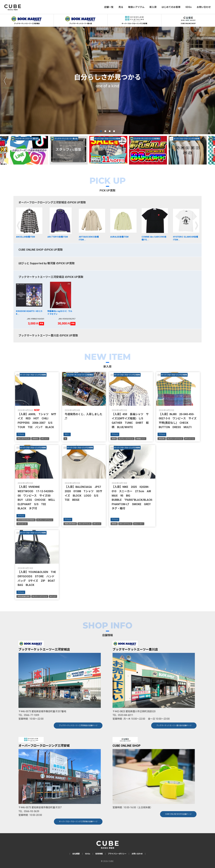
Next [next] (210, 81)
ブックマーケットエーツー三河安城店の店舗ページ (78, 725)
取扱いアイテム (136, 7)
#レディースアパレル (126, 439)
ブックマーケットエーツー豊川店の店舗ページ (174, 725)
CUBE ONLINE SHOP (188, 20)
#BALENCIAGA (70, 524)
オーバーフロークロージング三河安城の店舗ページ (78, 821)
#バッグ (53, 596)
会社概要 (76, 854)
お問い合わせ (204, 7)
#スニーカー (139, 524)
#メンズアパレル (24, 439)
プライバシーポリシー (117, 854)
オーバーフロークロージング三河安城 (134, 20)
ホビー (67, 434)
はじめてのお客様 (171, 7)
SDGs (189, 7)
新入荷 (153, 7)
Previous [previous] (5, 81)
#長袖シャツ (141, 439)
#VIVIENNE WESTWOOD (26, 520)
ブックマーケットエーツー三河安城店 (27, 20)
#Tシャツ (45, 439)
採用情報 (99, 854)
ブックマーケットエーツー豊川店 (81, 20)
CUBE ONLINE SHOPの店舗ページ (178, 814)
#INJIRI (162, 439)
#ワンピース (190, 439)
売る (121, 7)
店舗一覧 (109, 7)
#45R (114, 439)
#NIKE (114, 524)
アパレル (21, 434)
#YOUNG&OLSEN (24, 596)
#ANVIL (35, 439)
